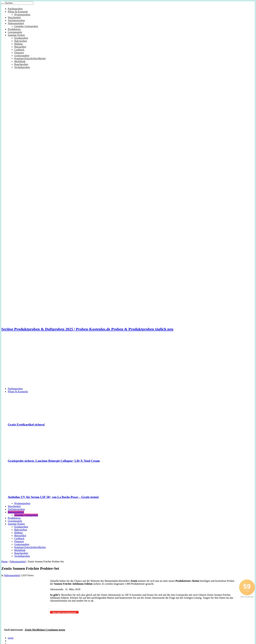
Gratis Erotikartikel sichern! (26, 425)
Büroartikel (20, 47)
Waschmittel (14, 17)
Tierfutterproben (16, 20)
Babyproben (21, 41)
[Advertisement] (128, 362)
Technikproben (22, 67)
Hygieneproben (22, 15)
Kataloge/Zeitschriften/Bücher (30, 58)
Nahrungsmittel (16, 23)
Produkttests (14, 29)
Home (4, 562)
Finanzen (19, 53)
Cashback (19, 50)
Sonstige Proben (16, 35)
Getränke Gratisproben (26, 26)
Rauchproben (21, 64)
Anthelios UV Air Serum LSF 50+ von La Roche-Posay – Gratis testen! (53, 497)
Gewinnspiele (15, 32)
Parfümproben (15, 9)
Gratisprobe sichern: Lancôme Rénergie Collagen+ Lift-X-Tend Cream (54, 461)
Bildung (18, 44)
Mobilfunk (20, 61)
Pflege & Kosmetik (18, 12)
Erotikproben (21, 38)
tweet (11, 638)
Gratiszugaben (22, 55)
